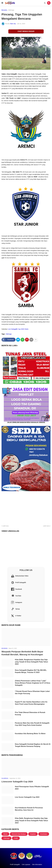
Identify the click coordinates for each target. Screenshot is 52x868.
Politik (16, 838)
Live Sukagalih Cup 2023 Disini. (18, 329)
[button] (2, 3)
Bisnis (5, 834)
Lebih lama (46, 526)
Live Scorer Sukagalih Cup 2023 (27, 797)
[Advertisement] (26, 508)
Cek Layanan (26, 864)
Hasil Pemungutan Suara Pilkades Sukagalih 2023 (32, 788)
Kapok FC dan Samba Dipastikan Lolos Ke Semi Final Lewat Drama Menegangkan (31, 703)
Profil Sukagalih (15, 864)
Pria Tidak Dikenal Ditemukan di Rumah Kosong (30, 714)
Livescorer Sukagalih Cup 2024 (17, 782)
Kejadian (33, 834)
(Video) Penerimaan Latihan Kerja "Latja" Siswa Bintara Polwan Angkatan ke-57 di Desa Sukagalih (32, 683)
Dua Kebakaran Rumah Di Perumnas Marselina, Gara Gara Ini (29, 809)
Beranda (4, 10)
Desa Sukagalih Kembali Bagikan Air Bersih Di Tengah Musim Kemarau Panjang (33, 745)
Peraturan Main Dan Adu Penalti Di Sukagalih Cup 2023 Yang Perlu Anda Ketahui (32, 724)
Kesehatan (44, 834)
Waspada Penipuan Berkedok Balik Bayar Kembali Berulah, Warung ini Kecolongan (22, 653)
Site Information (37, 864)
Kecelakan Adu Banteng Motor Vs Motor (30, 734)
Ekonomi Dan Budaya (19, 834)
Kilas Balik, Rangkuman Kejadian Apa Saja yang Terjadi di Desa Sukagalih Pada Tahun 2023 (31, 662)
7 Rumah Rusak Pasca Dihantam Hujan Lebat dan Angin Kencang (32, 692)
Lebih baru (6, 526)
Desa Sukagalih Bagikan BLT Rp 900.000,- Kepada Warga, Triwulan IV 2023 (31, 671)
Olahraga (11, 10)
